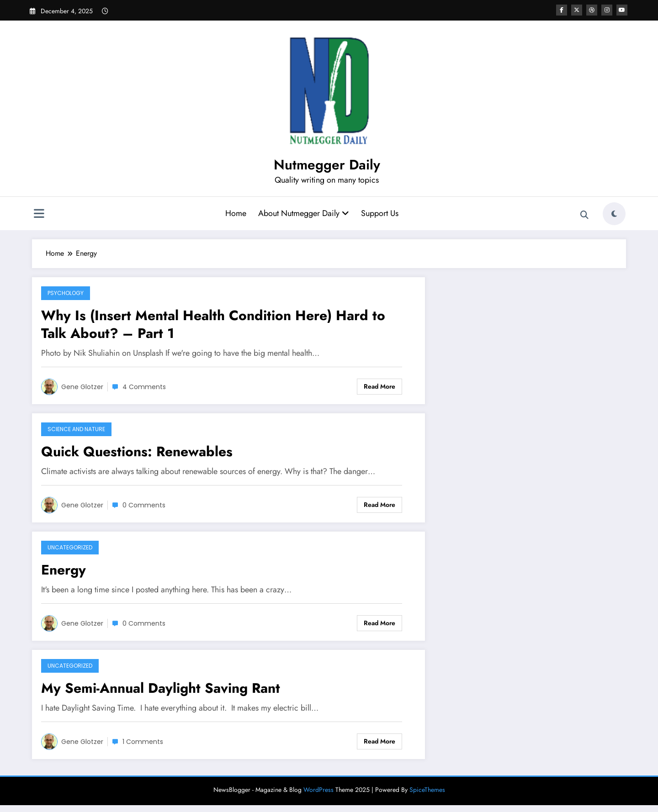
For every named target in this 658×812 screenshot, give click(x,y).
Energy (64, 570)
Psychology (66, 293)
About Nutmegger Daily (304, 213)
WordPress (318, 790)
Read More (379, 386)
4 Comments (144, 387)
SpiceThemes (427, 790)
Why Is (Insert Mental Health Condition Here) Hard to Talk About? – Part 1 (213, 324)
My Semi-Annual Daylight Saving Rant (161, 688)
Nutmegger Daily (327, 165)
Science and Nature (76, 429)
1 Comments (143, 742)
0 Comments (144, 505)
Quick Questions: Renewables (137, 451)
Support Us (380, 213)
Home (236, 213)
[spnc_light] (614, 214)
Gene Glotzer (82, 387)
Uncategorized (70, 547)
